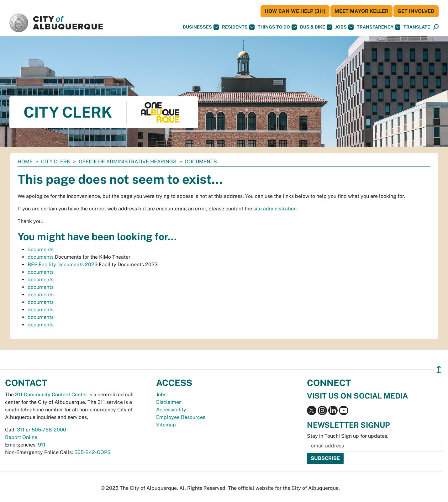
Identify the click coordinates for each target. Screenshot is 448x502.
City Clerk (56, 162)
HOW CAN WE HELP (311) (295, 11)
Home (25, 162)
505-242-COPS (92, 452)
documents (41, 249)
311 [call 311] (21, 430)
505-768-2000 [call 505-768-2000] (49, 430)
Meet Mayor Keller (361, 11)
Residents (238, 27)
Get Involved (416, 11)
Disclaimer (169, 402)
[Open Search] (436, 27)
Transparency (379, 27)
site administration (275, 209)
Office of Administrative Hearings (128, 162)
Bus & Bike (316, 27)
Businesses (201, 27)
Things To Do (277, 27)
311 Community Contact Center (51, 395)
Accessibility (171, 410)
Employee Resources (181, 417)
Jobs (344, 27)
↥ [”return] (439, 370)
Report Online (21, 437)
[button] (417, 27)
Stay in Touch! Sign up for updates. (348, 436)
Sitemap (166, 425)
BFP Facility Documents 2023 (63, 264)
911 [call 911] (42, 445)
